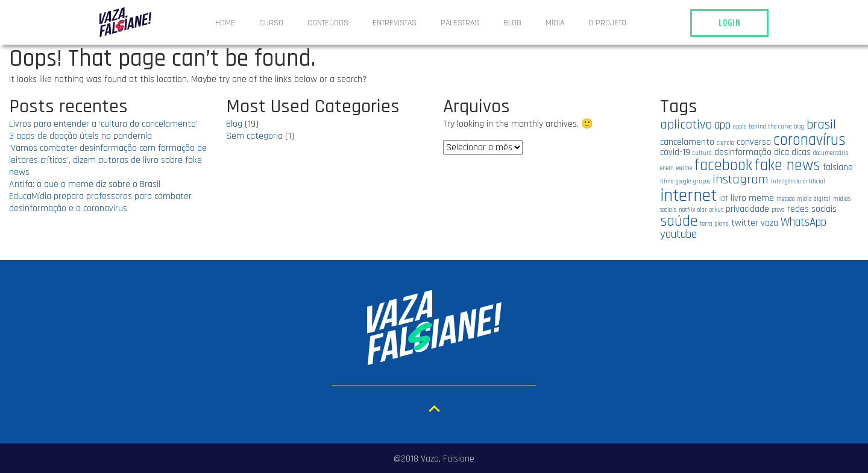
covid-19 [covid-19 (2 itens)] (675, 152)
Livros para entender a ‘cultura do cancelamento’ (103, 124)
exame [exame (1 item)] (684, 168)
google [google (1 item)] (683, 182)
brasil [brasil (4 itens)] (821, 125)
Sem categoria (254, 136)
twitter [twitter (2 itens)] (745, 223)
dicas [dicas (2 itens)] (801, 152)
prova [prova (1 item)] (778, 210)
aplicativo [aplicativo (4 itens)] (686, 125)
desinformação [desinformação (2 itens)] (743, 152)
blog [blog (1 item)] (799, 127)
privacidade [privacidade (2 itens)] (747, 209)
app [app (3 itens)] (722, 125)
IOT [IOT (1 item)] (724, 199)
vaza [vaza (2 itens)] (769, 223)
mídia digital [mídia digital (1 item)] (814, 199)
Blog (512, 23)
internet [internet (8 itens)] (688, 196)
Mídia (555, 23)
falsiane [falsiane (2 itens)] (838, 167)
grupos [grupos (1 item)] (702, 182)
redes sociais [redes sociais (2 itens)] (812, 209)
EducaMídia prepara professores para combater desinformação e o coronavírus (100, 202)
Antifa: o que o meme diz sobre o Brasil (85, 184)
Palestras (460, 23)
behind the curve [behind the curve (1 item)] (770, 127)
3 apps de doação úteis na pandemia (80, 136)
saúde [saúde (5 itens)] (679, 221)
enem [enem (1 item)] (667, 168)
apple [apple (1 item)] (740, 127)
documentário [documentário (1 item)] (831, 153)
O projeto (607, 23)
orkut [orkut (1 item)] (716, 210)
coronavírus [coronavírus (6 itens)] (810, 140)
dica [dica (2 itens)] (782, 152)
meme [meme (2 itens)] (761, 198)
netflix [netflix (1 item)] (687, 210)
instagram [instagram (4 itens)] (741, 179)
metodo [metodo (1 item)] (785, 199)
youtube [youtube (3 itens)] (678, 234)
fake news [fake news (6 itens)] (788, 165)
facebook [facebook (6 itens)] (723, 165)
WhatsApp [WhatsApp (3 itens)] (804, 222)
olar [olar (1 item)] (702, 210)
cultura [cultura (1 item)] (702, 153)
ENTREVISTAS (395, 23)
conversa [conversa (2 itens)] (754, 142)
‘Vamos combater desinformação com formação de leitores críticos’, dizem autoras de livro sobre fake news (108, 160)
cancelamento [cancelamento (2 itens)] (687, 142)
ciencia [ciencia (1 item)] (725, 143)
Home (225, 23)
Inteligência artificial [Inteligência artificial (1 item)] (798, 182)
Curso (271, 23)
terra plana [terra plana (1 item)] (714, 224)
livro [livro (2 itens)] (738, 198)
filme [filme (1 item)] (667, 182)
